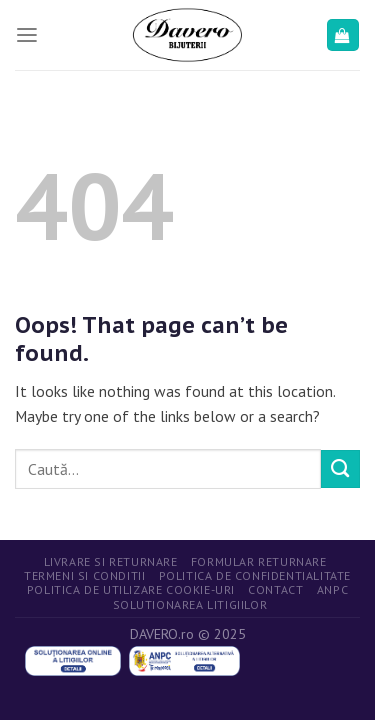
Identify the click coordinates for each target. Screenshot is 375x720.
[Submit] (340, 469)
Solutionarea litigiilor (190, 604)
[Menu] (27, 35)
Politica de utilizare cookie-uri (131, 589)
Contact (275, 589)
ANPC (332, 589)
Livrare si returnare (111, 561)
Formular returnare (259, 561)
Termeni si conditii (84, 575)
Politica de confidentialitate (255, 575)
